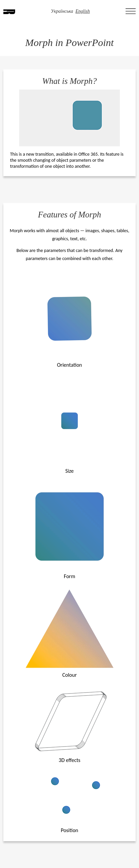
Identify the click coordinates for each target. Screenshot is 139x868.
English (83, 11)
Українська (62, 11)
